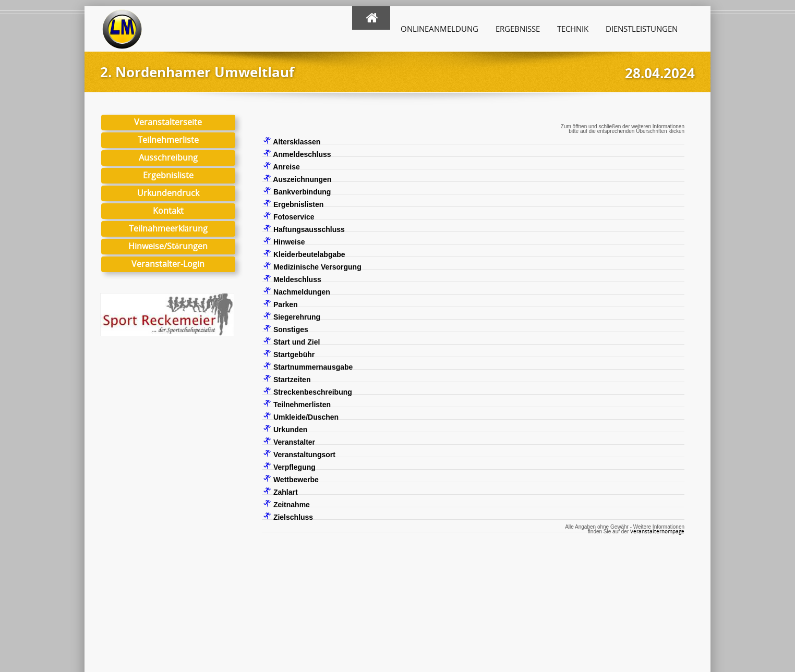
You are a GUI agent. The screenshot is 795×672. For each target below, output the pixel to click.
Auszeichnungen (297, 179)
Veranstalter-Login (168, 264)
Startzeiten (287, 379)
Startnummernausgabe (308, 366)
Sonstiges (286, 329)
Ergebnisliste (168, 175)
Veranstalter (289, 442)
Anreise (282, 166)
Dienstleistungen (642, 29)
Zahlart (281, 492)
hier (258, 625)
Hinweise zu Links (585, 605)
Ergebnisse (518, 29)
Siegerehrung (292, 316)
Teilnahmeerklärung (168, 228)
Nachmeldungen (297, 291)
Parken (281, 304)
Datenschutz (576, 595)
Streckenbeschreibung (308, 392)
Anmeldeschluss (297, 154)
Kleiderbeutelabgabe (304, 254)
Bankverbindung (297, 191)
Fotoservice (289, 216)
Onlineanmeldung (439, 29)
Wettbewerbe (291, 479)
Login (633, 605)
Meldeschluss (292, 279)
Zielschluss (288, 517)
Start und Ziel (292, 341)
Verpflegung (290, 467)
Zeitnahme (287, 504)
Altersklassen (292, 141)
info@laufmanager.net (468, 605)
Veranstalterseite (168, 122)
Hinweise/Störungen (168, 246)
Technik (573, 29)
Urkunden (285, 429)
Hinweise (284, 241)
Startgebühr (289, 354)
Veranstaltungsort (299, 454)
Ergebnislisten (293, 204)
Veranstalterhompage (657, 531)
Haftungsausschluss (304, 229)
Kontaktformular (444, 615)
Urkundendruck (168, 193)
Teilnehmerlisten (297, 404)
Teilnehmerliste (168, 140)
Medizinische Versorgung (312, 266)
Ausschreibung (168, 157)
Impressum (625, 595)
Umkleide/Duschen (301, 417)
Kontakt (168, 211)
